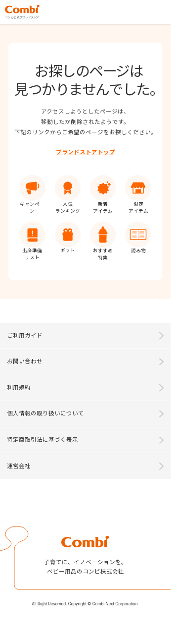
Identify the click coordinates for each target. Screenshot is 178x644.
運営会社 (19, 466)
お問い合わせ (25, 361)
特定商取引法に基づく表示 (43, 440)
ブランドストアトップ (86, 152)
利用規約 (19, 388)
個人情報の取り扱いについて (45, 413)
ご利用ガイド (25, 336)
